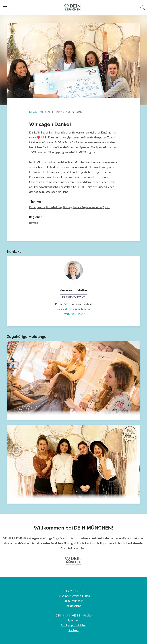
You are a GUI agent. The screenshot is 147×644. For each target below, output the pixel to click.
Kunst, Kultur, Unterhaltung (46, 207)
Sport (106, 207)
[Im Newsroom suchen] (143, 8)
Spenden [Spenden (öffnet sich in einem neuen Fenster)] (74, 620)
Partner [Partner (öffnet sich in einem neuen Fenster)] (73, 630)
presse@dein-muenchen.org (74, 309)
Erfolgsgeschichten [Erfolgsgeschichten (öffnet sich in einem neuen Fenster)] (73, 625)
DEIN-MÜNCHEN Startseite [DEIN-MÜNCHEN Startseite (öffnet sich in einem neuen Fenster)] (74, 615)
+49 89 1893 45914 (74, 314)
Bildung (68, 207)
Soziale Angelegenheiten (88, 207)
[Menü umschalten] (5, 8)
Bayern (34, 223)
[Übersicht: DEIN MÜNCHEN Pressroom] (73, 8)
